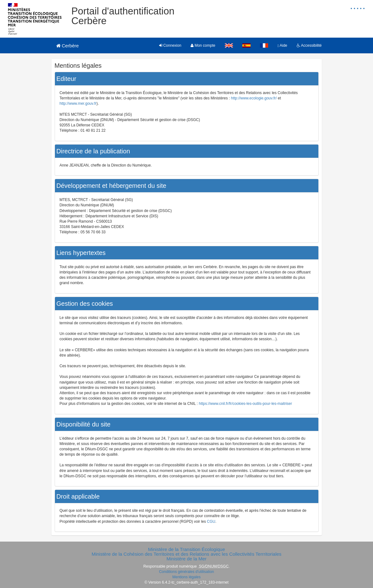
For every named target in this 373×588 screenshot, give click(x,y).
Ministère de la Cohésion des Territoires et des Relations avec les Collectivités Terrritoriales (187, 554)
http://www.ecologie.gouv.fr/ (254, 98)
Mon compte (203, 45)
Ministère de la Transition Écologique (186, 549)
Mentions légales (186, 577)
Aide (282, 45)
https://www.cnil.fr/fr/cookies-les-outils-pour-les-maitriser (245, 404)
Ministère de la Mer (186, 559)
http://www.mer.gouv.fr (78, 103)
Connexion (170, 45)
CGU (211, 522)
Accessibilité (309, 45)
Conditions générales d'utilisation (186, 572)
